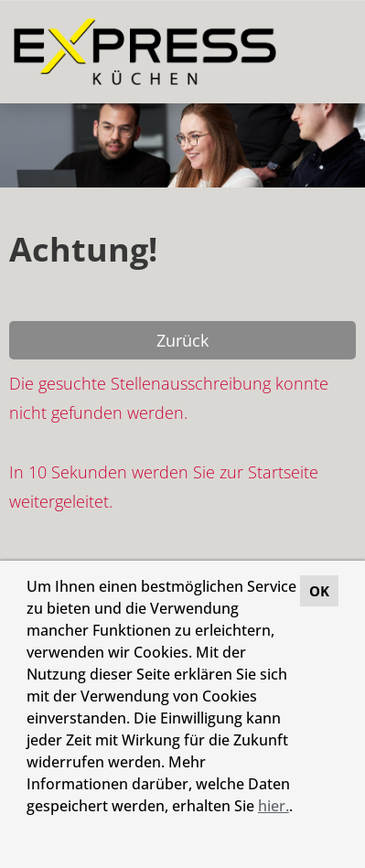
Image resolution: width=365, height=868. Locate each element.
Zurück (182, 340)
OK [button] (319, 591)
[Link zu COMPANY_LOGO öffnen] (145, 52)
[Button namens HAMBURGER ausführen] (320, 52)
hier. (274, 806)
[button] (29, 830)
